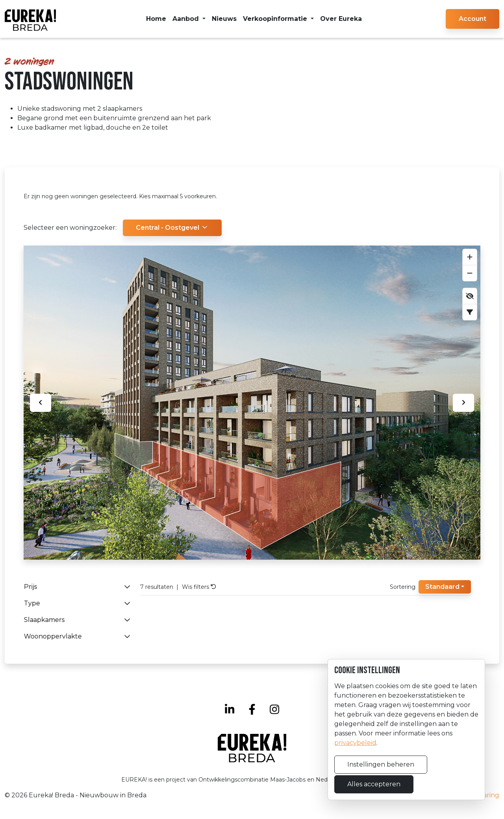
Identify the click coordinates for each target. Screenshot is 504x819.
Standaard (442, 587)
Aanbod (187, 19)
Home (156, 19)
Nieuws (224, 19)
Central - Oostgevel (172, 228)
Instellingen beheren (381, 764)
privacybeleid (355, 743)
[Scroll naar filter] (470, 312)
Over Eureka (341, 19)
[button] (472, 19)
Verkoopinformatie (276, 19)
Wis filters (199, 587)
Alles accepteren (374, 784)
